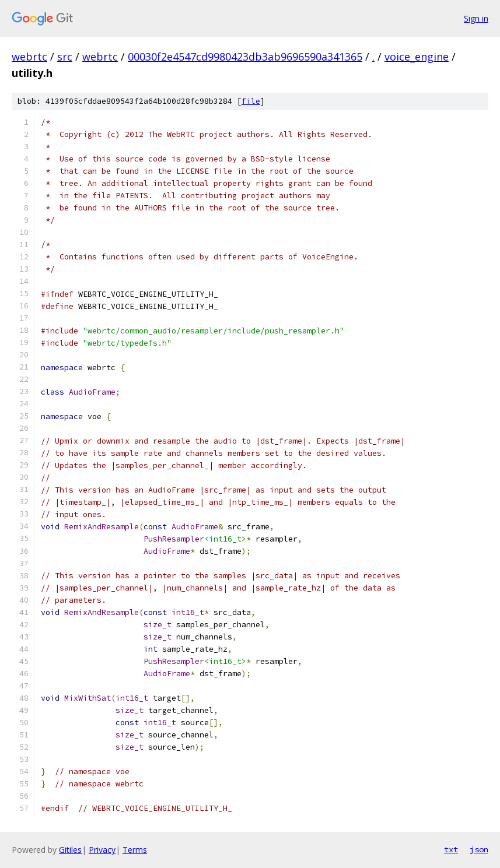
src (65, 57)
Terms (135, 850)
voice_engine (417, 57)
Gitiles (70, 850)
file (251, 101)
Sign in (476, 18)
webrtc (29, 57)
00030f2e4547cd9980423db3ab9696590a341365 (245, 57)
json (479, 849)
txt (451, 849)
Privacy (102, 850)
